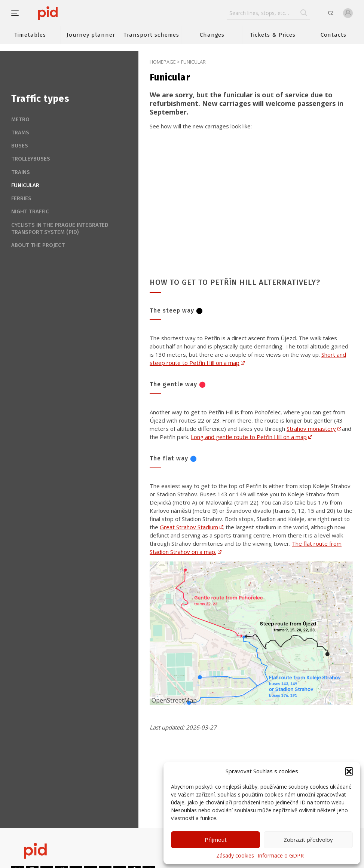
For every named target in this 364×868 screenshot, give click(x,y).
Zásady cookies (235, 855)
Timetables (30, 35)
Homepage (163, 62)
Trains (21, 172)
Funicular (25, 185)
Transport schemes (151, 35)
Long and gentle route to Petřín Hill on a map (249, 437)
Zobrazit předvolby (308, 840)
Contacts (334, 35)
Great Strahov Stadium (189, 527)
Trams (20, 133)
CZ (331, 13)
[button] (349, 771)
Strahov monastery (311, 429)
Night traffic (30, 211)
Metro (20, 119)
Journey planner (91, 35)
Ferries (21, 198)
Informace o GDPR (281, 855)
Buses (20, 146)
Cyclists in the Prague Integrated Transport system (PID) (60, 229)
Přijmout (216, 840)
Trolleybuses (31, 159)
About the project (38, 245)
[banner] (70, 13)
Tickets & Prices (273, 35)
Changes (212, 35)
